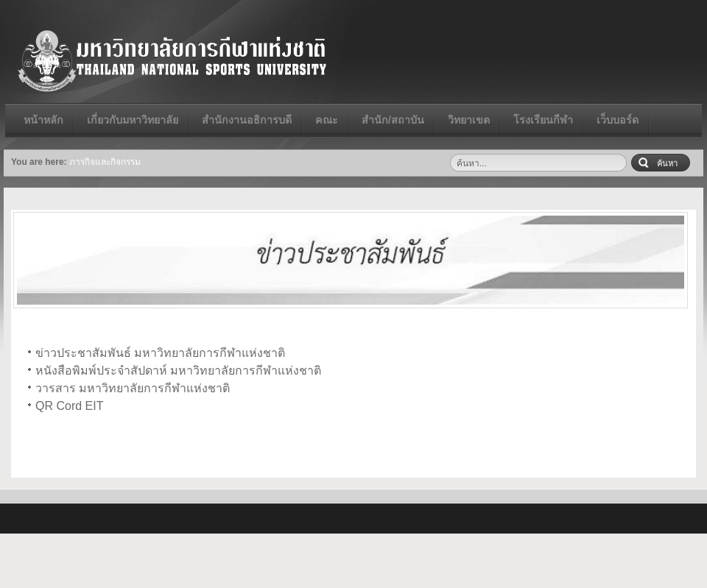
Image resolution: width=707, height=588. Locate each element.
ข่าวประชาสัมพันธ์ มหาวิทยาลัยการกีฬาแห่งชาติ (160, 353)
